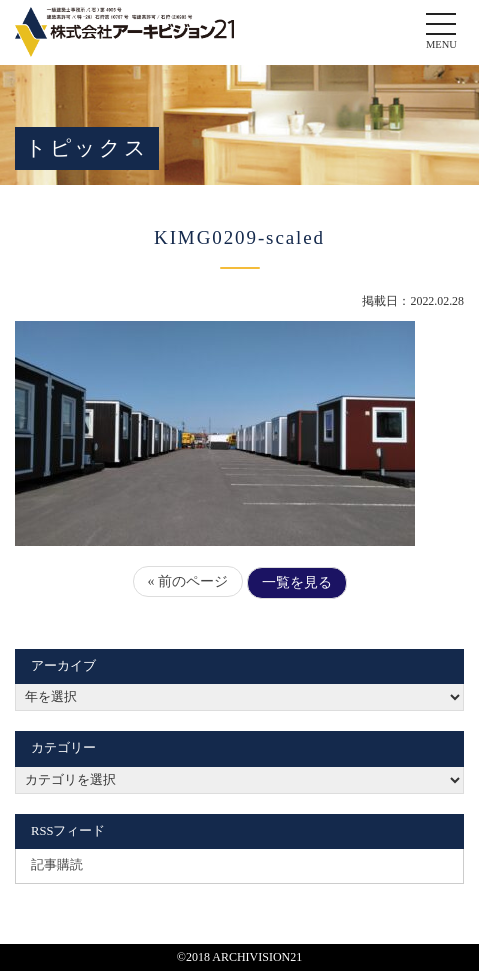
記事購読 (57, 865)
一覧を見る (297, 582)
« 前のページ (188, 581)
